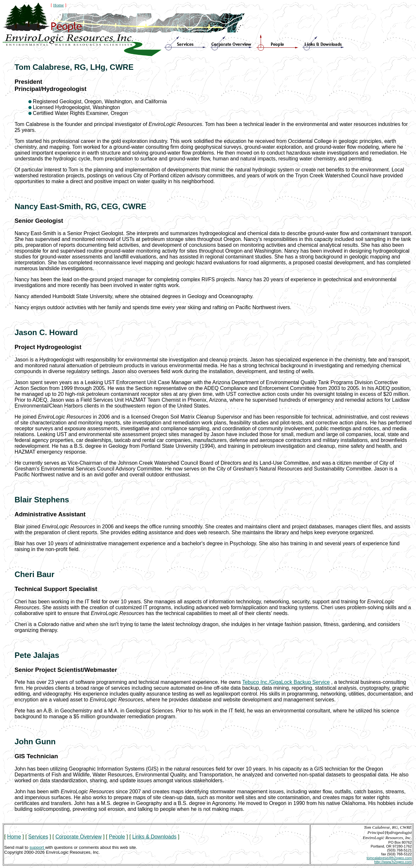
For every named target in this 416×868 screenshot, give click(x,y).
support (37, 847)
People (117, 837)
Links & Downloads (154, 837)
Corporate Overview (78, 837)
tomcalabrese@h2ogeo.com (389, 858)
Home (59, 5)
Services (38, 837)
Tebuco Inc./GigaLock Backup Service (286, 682)
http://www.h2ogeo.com (393, 862)
